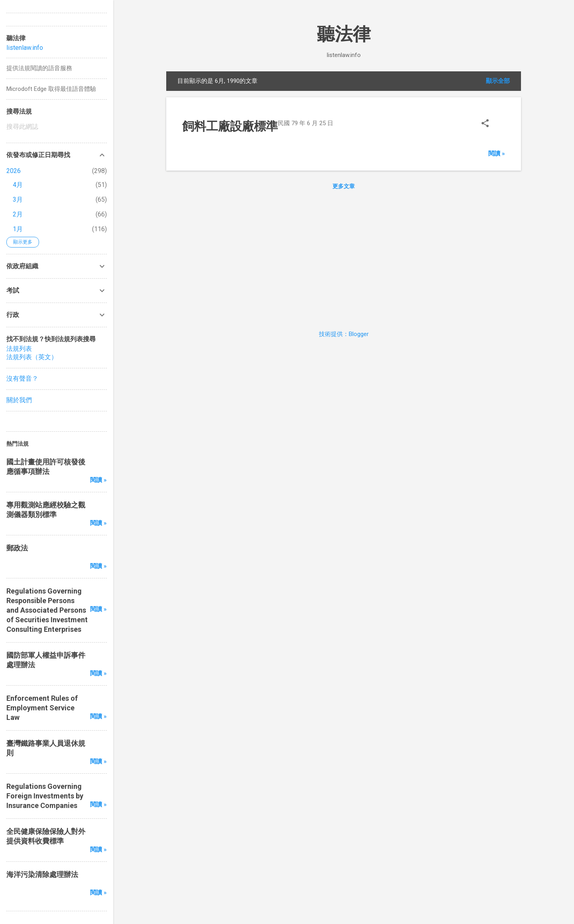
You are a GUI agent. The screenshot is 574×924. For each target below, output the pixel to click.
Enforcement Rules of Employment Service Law (42, 708)
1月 (18, 229)
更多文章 (344, 186)
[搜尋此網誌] (57, 127)
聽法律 (344, 34)
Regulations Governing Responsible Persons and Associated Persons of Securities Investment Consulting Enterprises (47, 610)
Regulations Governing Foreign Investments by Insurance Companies (45, 796)
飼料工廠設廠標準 (230, 126)
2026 (14, 171)
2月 (18, 214)
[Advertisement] (344, 258)
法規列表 (19, 349)
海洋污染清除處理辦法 (42, 874)
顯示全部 (498, 81)
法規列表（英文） (32, 357)
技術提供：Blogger (344, 334)
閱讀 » (497, 153)
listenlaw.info (25, 48)
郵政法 (17, 548)
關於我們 (19, 400)
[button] (485, 124)
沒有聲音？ (22, 378)
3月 (18, 200)
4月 (18, 185)
